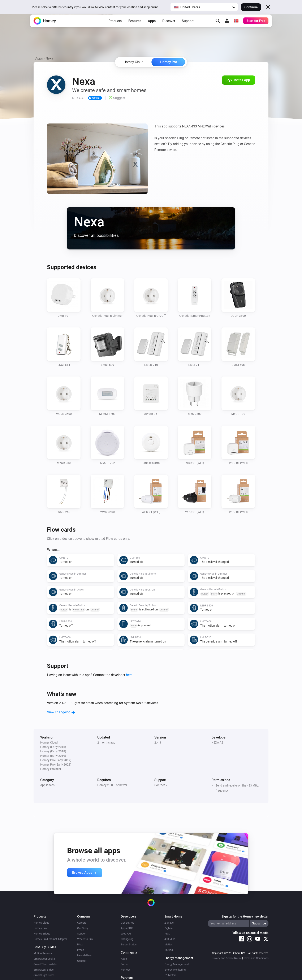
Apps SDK (127, 928)
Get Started (128, 923)
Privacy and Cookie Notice (227, 958)
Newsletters (84, 955)
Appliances (47, 785)
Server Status (129, 944)
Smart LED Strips (44, 970)
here (129, 675)
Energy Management (177, 964)
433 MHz (170, 939)
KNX (167, 934)
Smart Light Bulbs (44, 975)
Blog (80, 944)
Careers (82, 923)
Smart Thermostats (45, 964)
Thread (169, 950)
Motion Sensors (43, 953)
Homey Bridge (42, 934)
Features (135, 27)
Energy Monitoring (175, 970)
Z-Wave (169, 923)
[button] (204, 7)
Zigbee (169, 928)
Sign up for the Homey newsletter (245, 916)
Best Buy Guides (45, 947)
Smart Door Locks (44, 959)
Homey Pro (169, 62)
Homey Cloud (41, 923)
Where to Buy (85, 939)
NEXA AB (217, 742)
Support (188, 27)
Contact (82, 961)
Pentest (125, 970)
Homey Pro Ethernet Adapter (50, 939)
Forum (125, 964)
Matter (168, 944)
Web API (126, 934)
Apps (152, 27)
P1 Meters (171, 975)
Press (81, 950)
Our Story (83, 928)
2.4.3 (158, 742)
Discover (169, 27)
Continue (251, 7)
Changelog (127, 939)
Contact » (161, 785)
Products (115, 27)
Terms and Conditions (256, 958)
